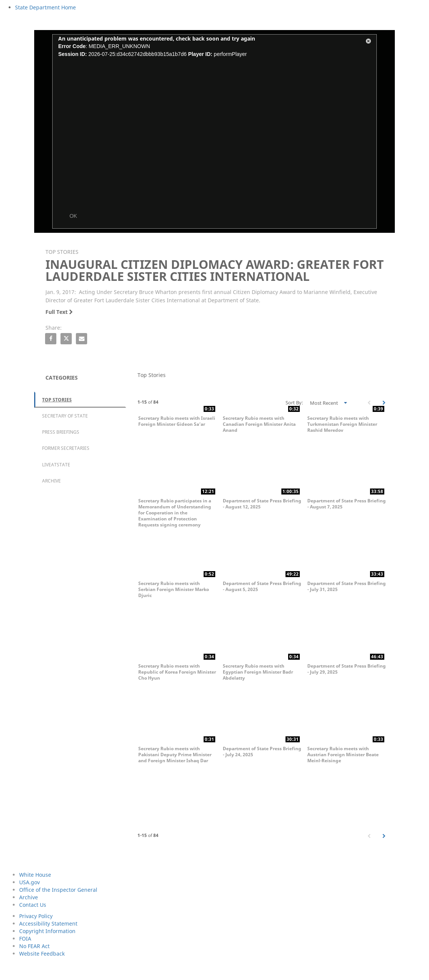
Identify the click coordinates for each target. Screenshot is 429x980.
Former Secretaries (66, 448)
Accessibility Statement (48, 923)
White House (35, 875)
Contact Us (33, 905)
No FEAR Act (34, 946)
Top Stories (57, 400)
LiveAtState (56, 465)
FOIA (25, 939)
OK (73, 216)
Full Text (59, 312)
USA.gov (29, 882)
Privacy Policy (36, 916)
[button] (369, 42)
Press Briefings (61, 432)
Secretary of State (65, 416)
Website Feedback (42, 954)
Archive (51, 481)
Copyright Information (47, 931)
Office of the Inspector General (58, 890)
